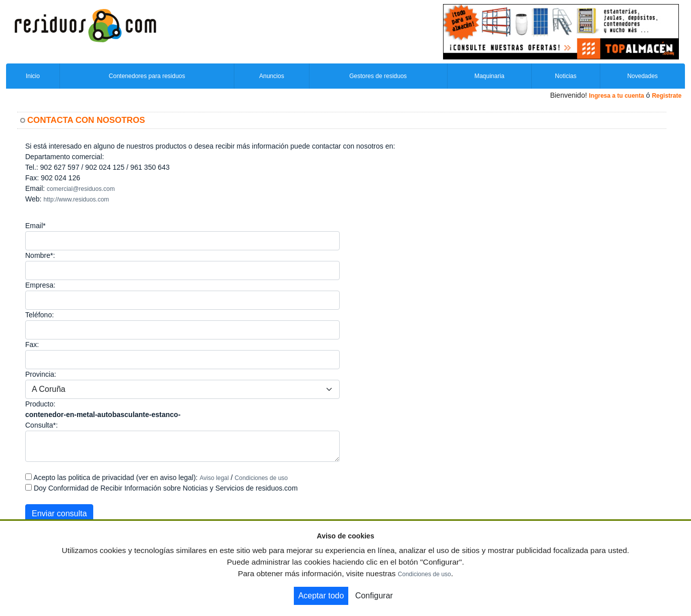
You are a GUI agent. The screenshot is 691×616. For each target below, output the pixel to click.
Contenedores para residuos (147, 76)
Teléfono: (40, 315)
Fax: (32, 345)
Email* (35, 226)
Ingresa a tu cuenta (616, 96)
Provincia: (41, 374)
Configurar (374, 596)
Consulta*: (42, 425)
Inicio (33, 76)
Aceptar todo (321, 596)
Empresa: (40, 285)
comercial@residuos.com (81, 189)
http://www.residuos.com (76, 199)
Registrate (667, 96)
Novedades (642, 76)
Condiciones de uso (261, 478)
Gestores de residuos (378, 76)
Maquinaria (489, 76)
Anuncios (271, 76)
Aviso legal (214, 478)
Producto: (40, 404)
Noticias (566, 76)
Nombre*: (40, 255)
